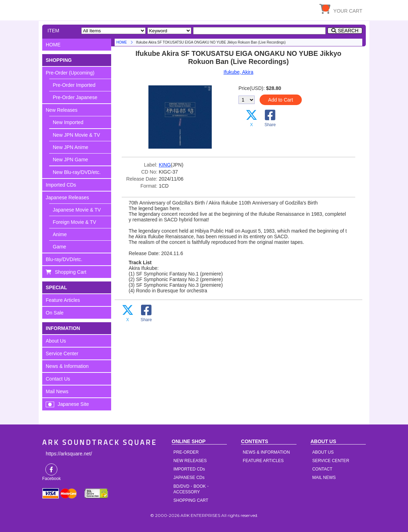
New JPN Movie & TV (76, 135)
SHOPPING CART (191, 500)
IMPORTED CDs (189, 469)
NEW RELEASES (190, 461)
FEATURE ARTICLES (263, 461)
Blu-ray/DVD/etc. (64, 259)
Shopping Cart (71, 272)
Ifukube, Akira (238, 72)
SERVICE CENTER (331, 461)
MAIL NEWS (324, 478)
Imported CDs (61, 185)
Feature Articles (63, 300)
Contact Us (58, 379)
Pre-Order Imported (74, 85)
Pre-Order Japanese (75, 97)
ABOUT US (323, 452)
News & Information (67, 366)
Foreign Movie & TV (74, 222)
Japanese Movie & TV (77, 210)
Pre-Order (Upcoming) (70, 73)
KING (165, 165)
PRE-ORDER (186, 452)
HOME (107, 9)
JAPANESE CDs (189, 478)
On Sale (55, 313)
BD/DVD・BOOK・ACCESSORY (192, 489)
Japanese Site (73, 404)
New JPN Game (70, 160)
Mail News (57, 391)
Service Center (62, 353)
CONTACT (322, 469)
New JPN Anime (71, 147)
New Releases (62, 110)
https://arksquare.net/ (69, 454)
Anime (60, 234)
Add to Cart (280, 100)
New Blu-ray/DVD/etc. (77, 172)
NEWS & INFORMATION (266, 452)
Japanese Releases (67, 197)
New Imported (68, 122)
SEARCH (348, 31)
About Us (56, 341)
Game (59, 247)
